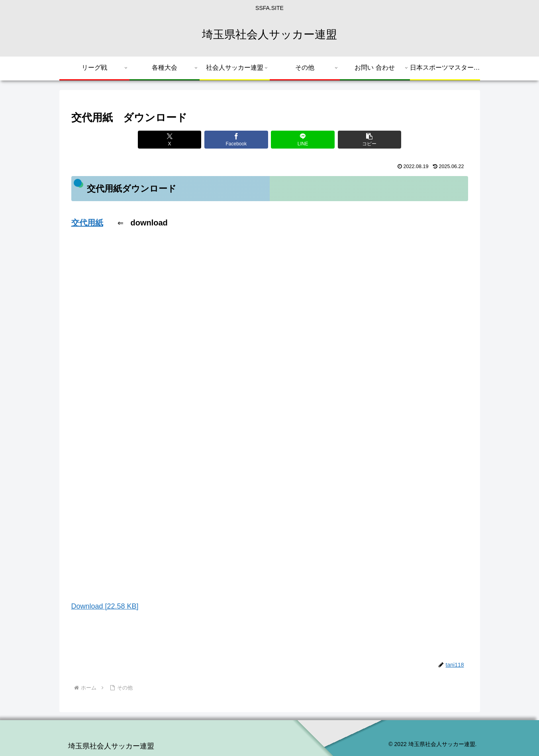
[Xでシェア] (170, 140)
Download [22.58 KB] (105, 606)
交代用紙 (87, 223)
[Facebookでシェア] (236, 140)
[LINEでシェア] (303, 140)
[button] (369, 140)
